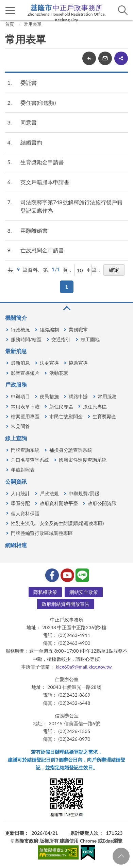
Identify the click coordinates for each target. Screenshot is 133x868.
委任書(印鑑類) (38, 103)
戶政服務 (16, 384)
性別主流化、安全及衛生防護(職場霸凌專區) (57, 523)
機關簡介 (16, 318)
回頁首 (121, 856)
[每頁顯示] (83, 270)
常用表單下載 (25, 407)
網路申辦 (78, 396)
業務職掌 (78, 330)
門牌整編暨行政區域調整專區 (42, 533)
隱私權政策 (45, 592)
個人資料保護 (25, 513)
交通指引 (61, 339)
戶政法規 (49, 493)
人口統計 (20, 493)
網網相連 (16, 545)
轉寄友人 (105, 58)
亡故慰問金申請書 (42, 250)
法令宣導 (49, 363)
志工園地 (90, 339)
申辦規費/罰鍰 (84, 493)
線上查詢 (16, 438)
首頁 (10, 24)
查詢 (123, 10)
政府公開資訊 (102, 503)
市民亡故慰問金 (66, 416)
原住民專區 (95, 407)
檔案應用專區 (25, 416)
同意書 (29, 122)
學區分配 (20, 503)
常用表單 (33, 24)
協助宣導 (78, 363)
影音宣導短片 (25, 373)
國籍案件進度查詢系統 (83, 460)
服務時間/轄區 (26, 339)
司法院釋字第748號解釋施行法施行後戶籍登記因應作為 (71, 206)
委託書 (29, 83)
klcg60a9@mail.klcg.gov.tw (84, 667)
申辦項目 (20, 396)
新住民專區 (61, 407)
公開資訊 (16, 481)
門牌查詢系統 (25, 450)
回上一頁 (89, 58)
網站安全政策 (84, 592)
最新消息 (16, 351)
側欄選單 (10, 11)
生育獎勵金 (104, 416)
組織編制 (49, 330)
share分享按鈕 (121, 58)
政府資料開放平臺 (59, 503)
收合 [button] (66, 308)
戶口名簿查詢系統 (30, 460)
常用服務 (107, 396)
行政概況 (20, 330)
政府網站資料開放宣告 (66, 604)
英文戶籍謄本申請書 (45, 182)
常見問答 (20, 426)
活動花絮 (59, 373)
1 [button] (66, 287)
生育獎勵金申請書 (42, 162)
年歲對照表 (23, 470)
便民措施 (49, 396)
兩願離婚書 (34, 230)
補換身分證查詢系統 (71, 450)
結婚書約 (31, 142)
